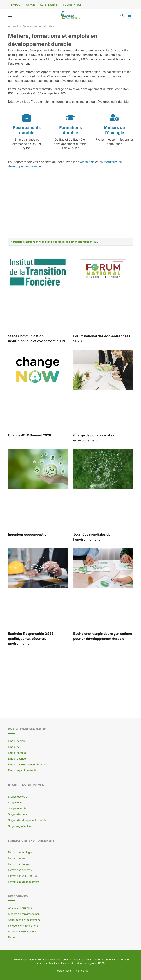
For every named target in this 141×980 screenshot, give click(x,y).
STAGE (31, 5)
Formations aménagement (24, 882)
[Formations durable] (70, 118)
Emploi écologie (17, 741)
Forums (12, 937)
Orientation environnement (24, 920)
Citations (54, 963)
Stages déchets (18, 814)
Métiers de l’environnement (24, 914)
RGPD (101, 963)
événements (86, 162)
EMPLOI (16, 5)
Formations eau (17, 858)
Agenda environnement (22, 931)
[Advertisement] (70, 203)
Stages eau (15, 802)
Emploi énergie (17, 753)
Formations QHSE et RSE (23, 876)
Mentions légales (86, 963)
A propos (42, 963)
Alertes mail (82, 971)
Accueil (13, 26)
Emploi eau (15, 747)
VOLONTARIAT (72, 5)
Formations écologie (20, 852)
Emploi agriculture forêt (22, 770)
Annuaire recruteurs (20, 908)
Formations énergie (19, 864)
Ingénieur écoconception (28, 534)
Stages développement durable (27, 820)
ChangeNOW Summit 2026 (30, 435)
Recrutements (64, 971)
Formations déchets (20, 870)
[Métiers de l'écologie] (114, 118)
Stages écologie (18, 797)
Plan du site (68, 963)
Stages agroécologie (20, 826)
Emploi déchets (17, 759)
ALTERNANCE (49, 5)
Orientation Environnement (37, 959)
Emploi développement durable (27, 764)
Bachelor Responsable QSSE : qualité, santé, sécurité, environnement (32, 639)
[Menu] (10, 15)
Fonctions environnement (23, 926)
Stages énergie (17, 808)
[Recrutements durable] (27, 118)
